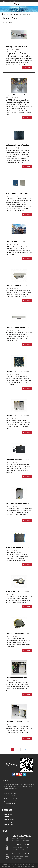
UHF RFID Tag (8, 822)
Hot (34, 864)
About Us (9, 14)
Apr (7, 837)
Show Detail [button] (27, 68)
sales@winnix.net (11, 801)
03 (7, 858)
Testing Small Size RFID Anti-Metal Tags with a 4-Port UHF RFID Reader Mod (21, 836)
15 (7, 840)
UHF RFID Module (9, 814)
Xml (27, 864)
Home (5, 864)
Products (10, 864)
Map (31, 864)
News (16, 14)
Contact (23, 864)
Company (17, 864)
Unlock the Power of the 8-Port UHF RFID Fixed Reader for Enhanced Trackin (21, 854)
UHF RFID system (9, 825)
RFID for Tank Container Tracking (20, 241)
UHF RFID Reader (9, 817)
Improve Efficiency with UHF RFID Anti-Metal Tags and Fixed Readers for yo (21, 845)
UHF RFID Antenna (9, 819)
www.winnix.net (10, 804)
